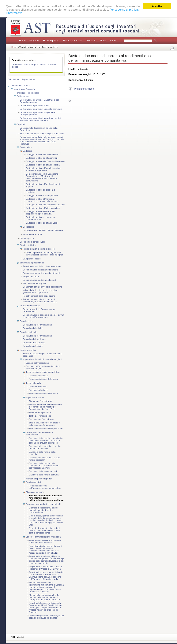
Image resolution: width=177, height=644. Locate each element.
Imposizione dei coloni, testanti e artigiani (42, 359)
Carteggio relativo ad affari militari (42, 158)
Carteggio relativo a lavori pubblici (42, 195)
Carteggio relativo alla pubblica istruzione (45, 205)
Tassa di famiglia (34, 383)
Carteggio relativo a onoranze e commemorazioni (41, 218)
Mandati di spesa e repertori (39, 479)
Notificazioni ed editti (33, 234)
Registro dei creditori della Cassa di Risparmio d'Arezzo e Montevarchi (46, 568)
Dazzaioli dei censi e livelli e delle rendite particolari (45, 459)
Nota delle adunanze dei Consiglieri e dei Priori (42, 134)
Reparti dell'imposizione (40, 412)
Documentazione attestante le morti (40, 280)
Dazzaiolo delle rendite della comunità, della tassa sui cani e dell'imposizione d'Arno (44, 466)
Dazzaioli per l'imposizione (41, 419)
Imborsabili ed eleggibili (28, 93)
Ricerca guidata (51, 41)
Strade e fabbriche (28, 245)
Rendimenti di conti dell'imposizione (46, 428)
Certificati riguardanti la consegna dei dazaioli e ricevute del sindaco (46, 617)
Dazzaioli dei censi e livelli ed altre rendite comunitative (45, 447)
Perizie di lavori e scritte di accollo (39, 249)
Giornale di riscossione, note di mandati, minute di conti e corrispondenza (43, 510)
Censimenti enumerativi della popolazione (42, 287)
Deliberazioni (23, 96)
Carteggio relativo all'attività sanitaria (43, 208)
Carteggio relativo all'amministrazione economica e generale (43, 169)
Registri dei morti (31, 277)
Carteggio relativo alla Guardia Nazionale (45, 161)
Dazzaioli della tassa (39, 376)
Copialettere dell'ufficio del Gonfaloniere (45, 230)
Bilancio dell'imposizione (37, 363)
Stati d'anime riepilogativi (34, 283)
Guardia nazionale (28, 332)
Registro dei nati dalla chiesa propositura (42, 266)
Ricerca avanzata (73, 41)
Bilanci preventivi (28, 350)
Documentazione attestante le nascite (41, 270)
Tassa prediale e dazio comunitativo (43, 372)
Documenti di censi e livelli (32, 242)
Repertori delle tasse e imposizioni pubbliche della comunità (45, 542)
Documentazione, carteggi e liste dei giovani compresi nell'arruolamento (44, 316)
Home (22, 41)
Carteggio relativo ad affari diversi (42, 223)
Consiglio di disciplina (33, 328)
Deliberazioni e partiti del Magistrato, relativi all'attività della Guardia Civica (40, 119)
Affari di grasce (27, 238)
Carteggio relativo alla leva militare (42, 154)
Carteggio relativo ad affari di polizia (43, 165)
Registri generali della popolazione (39, 296)
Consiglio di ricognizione (34, 339)
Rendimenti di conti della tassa (43, 379)
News (103, 41)
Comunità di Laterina (20, 86)
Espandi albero (29, 79)
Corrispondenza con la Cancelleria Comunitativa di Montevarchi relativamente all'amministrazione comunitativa (42, 177)
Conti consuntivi (33, 482)
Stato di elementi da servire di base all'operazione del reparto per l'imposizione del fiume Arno (45, 407)
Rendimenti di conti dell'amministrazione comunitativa (45, 487)
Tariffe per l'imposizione (40, 416)
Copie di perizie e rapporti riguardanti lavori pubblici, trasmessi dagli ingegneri (45, 254)
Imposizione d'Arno (35, 397)
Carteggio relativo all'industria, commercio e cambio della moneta (42, 200)
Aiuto (113, 41)
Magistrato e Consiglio (24, 89)
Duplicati (21, 124)
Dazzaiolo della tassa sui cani (43, 471)
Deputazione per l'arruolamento (38, 325)
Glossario (91, 41)
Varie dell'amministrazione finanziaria (43, 537)
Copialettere (28, 227)
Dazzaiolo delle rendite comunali (44, 475)
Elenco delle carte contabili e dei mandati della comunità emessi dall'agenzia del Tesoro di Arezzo (44, 597)
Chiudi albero (14, 79)
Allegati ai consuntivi (35, 492)
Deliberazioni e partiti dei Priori (34, 106)
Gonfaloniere (26, 147)
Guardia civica (26, 321)
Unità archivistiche (84, 89)
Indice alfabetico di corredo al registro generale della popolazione (40, 291)
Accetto (157, 6)
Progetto (34, 41)
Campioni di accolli (32, 259)
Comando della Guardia (34, 343)
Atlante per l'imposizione (40, 401)
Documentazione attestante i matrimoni (41, 273)
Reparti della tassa (38, 387)
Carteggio (27, 151)
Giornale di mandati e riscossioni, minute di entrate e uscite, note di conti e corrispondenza (45, 530)
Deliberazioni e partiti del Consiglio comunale (41, 109)
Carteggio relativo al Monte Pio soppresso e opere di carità (40, 213)
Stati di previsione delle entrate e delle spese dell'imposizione (44, 424)
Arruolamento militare (30, 306)
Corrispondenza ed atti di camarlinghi (43, 504)
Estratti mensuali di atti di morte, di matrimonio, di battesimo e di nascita (40, 300)
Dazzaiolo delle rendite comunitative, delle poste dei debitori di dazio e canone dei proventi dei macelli (46, 441)
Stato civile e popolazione (32, 263)
